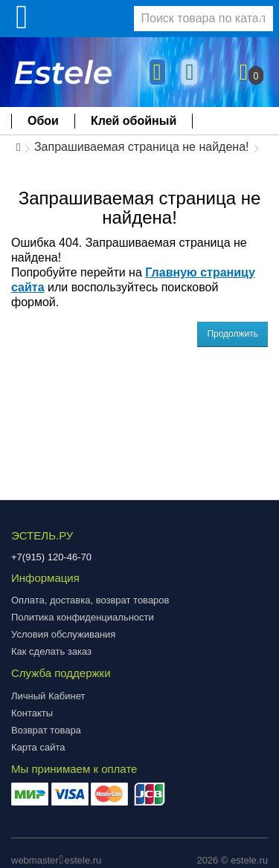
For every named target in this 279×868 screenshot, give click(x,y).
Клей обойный (134, 121)
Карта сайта (38, 747)
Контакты (32, 713)
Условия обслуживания (63, 634)
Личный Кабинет (48, 696)
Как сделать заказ (51, 651)
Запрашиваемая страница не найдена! (142, 147)
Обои (43, 121)
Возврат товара (46, 730)
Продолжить (232, 334)
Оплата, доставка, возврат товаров (90, 600)
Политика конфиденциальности (83, 617)
